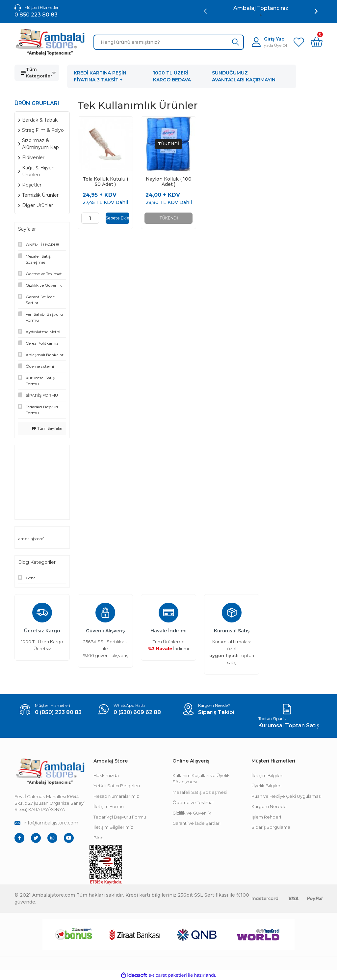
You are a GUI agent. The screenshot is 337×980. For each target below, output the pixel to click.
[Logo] (50, 42)
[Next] (316, 11)
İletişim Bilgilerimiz (113, 827)
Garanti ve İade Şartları (196, 823)
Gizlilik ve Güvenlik (192, 813)
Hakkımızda (106, 775)
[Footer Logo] (50, 772)
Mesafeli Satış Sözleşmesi (200, 792)
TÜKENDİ (169, 218)
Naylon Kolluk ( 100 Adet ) (169, 182)
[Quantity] (90, 218)
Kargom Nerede (269, 806)
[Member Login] (269, 42)
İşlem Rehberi (266, 817)
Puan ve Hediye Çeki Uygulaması (286, 796)
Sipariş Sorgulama (271, 827)
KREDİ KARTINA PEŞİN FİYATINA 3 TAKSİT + (100, 76)
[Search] (169, 42)
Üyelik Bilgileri (266, 786)
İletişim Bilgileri (267, 775)
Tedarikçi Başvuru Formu (120, 817)
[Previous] (205, 11)
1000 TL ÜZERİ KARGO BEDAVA (172, 76)
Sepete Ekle (117, 218)
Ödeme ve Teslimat (193, 802)
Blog (99, 838)
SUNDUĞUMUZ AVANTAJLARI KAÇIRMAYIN (244, 76)
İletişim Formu (109, 806)
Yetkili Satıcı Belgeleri (117, 786)
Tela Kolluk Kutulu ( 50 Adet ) (105, 182)
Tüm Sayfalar (48, 428)
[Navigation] (37, 73)
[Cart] (317, 42)
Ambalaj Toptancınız (261, 8)
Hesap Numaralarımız (116, 796)
